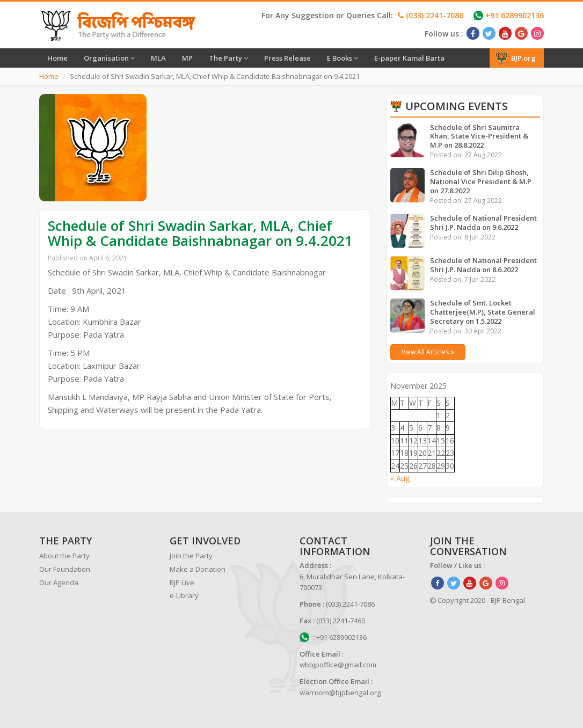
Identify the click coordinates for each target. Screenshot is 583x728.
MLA (158, 58)
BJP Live (182, 583)
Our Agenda (59, 583)
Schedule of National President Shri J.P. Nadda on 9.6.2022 (483, 223)
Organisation (109, 58)
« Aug (400, 478)
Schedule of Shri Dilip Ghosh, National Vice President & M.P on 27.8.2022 (481, 181)
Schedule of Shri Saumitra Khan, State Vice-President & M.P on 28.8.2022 (479, 136)
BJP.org (515, 58)
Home (57, 58)
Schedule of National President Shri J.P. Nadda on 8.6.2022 (483, 265)
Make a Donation (198, 569)
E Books (342, 58)
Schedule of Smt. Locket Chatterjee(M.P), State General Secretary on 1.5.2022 (483, 312)
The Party (228, 58)
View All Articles (428, 352)
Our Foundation (65, 569)
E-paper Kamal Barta (409, 58)
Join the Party (191, 556)
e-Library (184, 595)
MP (187, 58)
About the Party (64, 556)
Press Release (287, 58)
